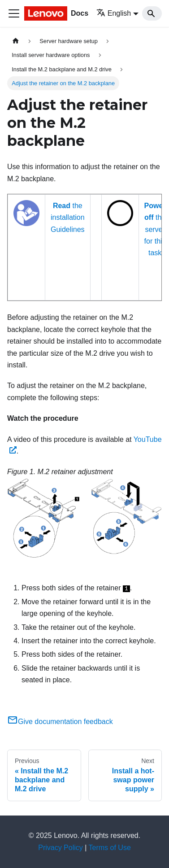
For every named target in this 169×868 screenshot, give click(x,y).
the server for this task (155, 229)
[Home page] (16, 41)
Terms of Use (110, 848)
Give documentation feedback (60, 722)
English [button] (114, 13)
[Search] (152, 13)
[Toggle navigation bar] (14, 13)
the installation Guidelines (68, 218)
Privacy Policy (61, 848)
